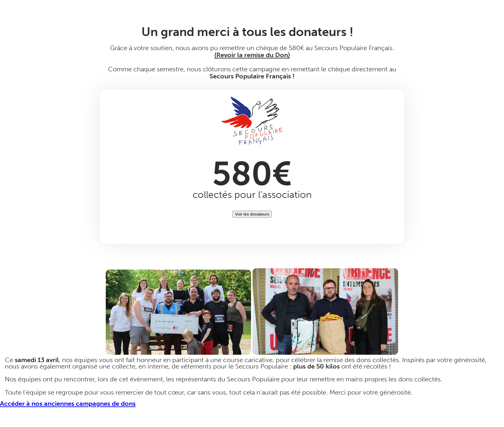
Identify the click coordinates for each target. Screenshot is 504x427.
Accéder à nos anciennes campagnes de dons (68, 403)
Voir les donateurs (252, 214)
